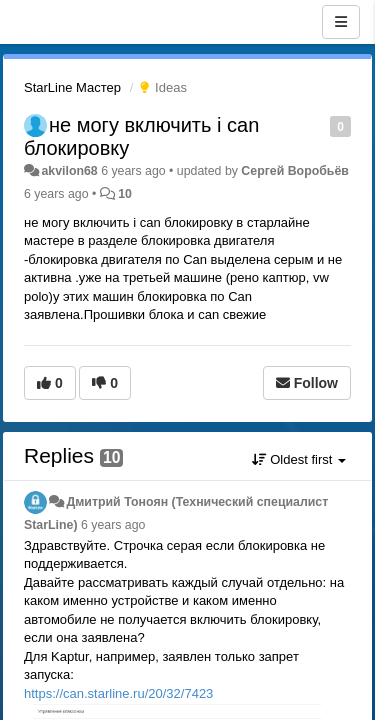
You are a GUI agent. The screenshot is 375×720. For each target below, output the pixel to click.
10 (125, 194)
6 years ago (113, 525)
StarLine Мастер (72, 87)
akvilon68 (69, 171)
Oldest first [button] (299, 459)
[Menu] (341, 22)
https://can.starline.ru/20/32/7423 (118, 693)
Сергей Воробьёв (295, 171)
